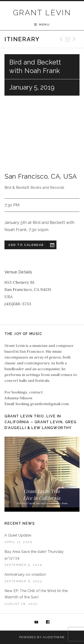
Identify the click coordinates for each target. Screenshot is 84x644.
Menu (44, 25)
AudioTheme (54, 637)
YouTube (36, 622)
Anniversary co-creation (25, 574)
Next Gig (75, 39)
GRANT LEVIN (42, 13)
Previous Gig (60, 39)
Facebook (48, 622)
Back (68, 39)
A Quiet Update (18, 535)
